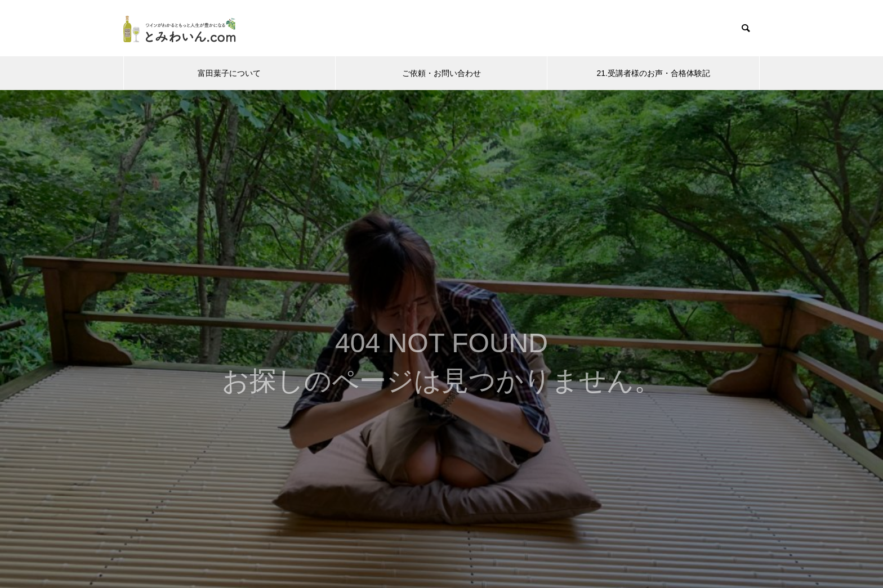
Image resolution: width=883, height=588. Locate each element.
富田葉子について (229, 73)
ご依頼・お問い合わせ (441, 73)
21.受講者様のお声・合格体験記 (653, 73)
